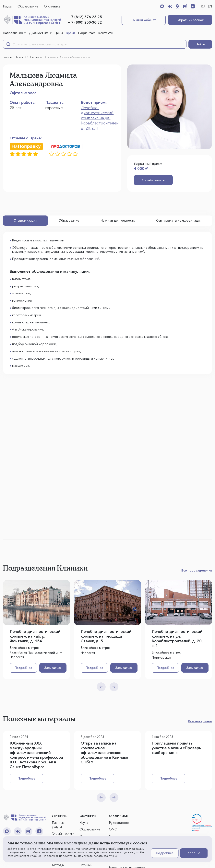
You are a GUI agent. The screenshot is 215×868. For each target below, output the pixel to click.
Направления (13, 33)
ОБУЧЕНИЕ (88, 816)
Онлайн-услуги (63, 834)
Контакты (106, 33)
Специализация (25, 221)
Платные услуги (58, 825)
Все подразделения (197, 571)
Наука (7, 6)
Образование (28, 6)
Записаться (51, 668)
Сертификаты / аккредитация (179, 221)
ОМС (113, 829)
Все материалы (200, 721)
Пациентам (87, 33)
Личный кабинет (144, 20)
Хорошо (194, 853)
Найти (200, 44)
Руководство (119, 823)
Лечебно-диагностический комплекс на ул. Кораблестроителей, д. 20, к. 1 (100, 118)
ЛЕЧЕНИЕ (59, 816)
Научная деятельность (118, 221)
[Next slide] (114, 687)
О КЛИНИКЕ (119, 816)
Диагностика (39, 33)
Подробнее (23, 668)
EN (210, 6)
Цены (59, 33)
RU (203, 6)
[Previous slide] (101, 687)
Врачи (70, 33)
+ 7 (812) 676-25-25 (85, 17)
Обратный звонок (190, 20)
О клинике (52, 6)
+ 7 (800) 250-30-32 (85, 22)
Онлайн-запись (151, 180)
